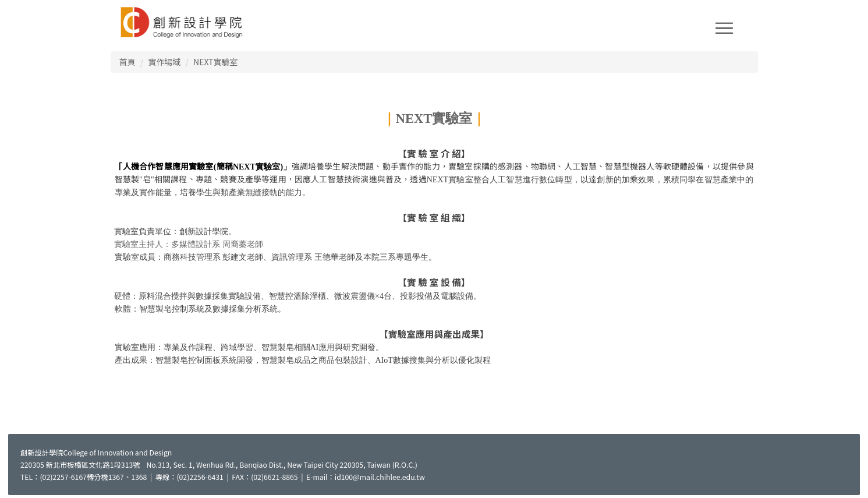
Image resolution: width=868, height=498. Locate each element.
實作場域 (164, 62)
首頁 (127, 62)
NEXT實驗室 (215, 62)
